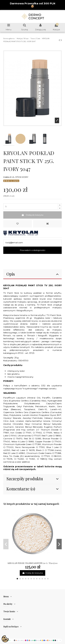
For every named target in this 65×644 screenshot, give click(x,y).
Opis (33, 274)
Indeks (6, 177)
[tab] (33, 274)
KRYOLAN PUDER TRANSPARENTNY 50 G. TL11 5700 (33, 563)
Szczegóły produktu (33, 479)
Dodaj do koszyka (32, 215)
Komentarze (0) (33, 489)
